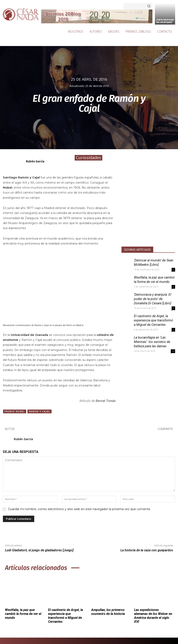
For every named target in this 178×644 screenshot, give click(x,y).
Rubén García (35, 161)
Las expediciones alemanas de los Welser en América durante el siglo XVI (153, 616)
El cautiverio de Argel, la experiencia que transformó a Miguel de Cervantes (153, 320)
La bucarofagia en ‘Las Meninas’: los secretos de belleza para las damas (152, 342)
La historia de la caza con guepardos (147, 550)
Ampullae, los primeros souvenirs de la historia (108, 612)
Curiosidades (88, 158)
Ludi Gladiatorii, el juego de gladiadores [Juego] (39, 550)
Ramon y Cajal (39, 411)
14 (173, 351)
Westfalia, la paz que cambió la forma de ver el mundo (23, 614)
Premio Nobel (15, 411)
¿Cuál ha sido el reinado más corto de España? (165, 21)
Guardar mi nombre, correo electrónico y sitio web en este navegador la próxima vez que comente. (79, 509)
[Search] (149, 6)
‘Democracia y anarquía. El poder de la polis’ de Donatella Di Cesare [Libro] (153, 299)
